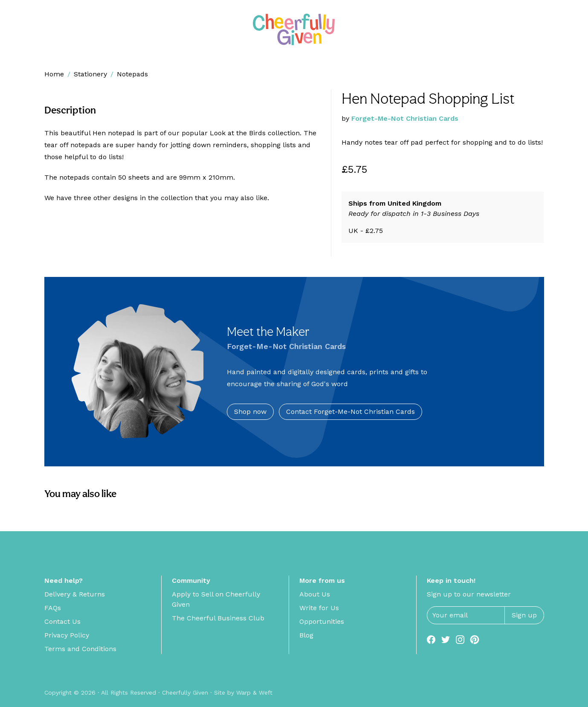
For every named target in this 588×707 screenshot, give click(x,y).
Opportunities (322, 621)
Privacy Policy (67, 635)
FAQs (53, 608)
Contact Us (62, 621)
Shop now (250, 412)
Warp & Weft (254, 692)
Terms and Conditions (80, 649)
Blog (306, 635)
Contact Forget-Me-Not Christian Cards (350, 412)
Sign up (524, 615)
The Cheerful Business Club (218, 618)
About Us (315, 594)
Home (54, 74)
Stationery (90, 74)
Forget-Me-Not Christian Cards (405, 118)
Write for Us (319, 608)
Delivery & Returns (75, 594)
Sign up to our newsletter (469, 594)
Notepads (132, 74)
